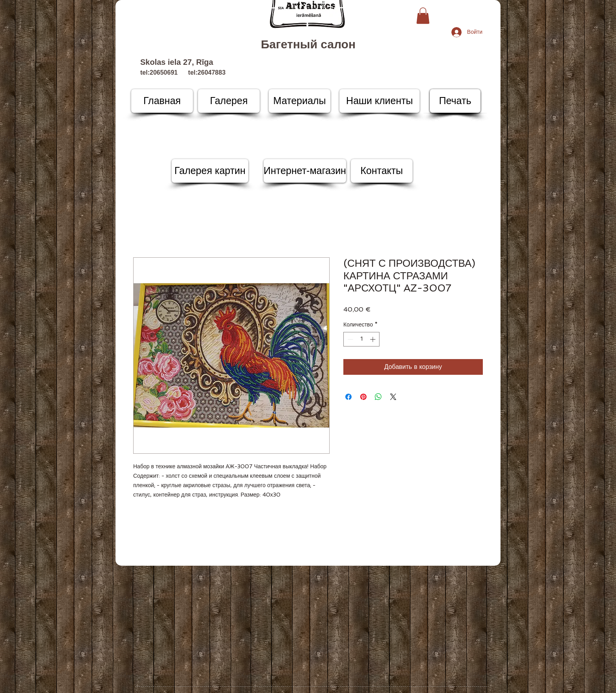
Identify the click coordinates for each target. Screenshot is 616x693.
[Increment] (373, 339)
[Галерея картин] (210, 171)
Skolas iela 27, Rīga (177, 62)
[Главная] (162, 101)
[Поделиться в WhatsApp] (378, 397)
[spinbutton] (361, 339)
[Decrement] (349, 339)
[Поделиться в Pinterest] (363, 397)
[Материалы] (300, 101)
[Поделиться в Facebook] (348, 397)
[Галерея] (229, 101)
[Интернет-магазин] (305, 171)
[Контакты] (382, 171)
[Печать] (455, 101)
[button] (423, 16)
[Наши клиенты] (379, 101)
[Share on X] (393, 397)
